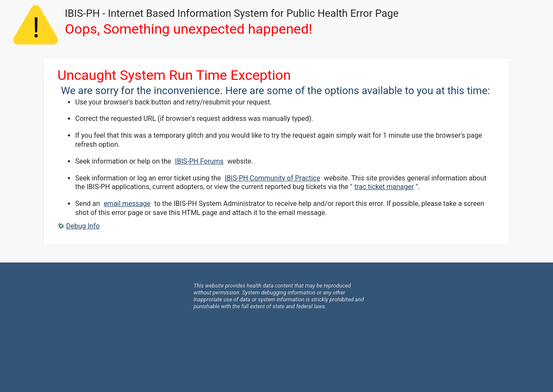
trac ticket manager (384, 187)
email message (127, 204)
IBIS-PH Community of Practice (272, 178)
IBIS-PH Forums (199, 161)
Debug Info (83, 226)
